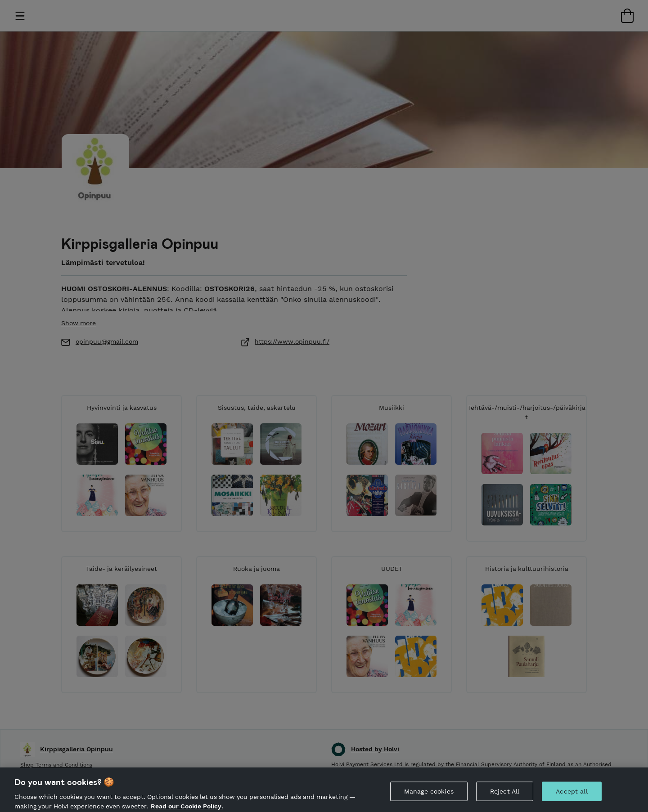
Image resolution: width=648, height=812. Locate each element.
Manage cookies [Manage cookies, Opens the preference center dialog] (429, 800)
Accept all (571, 800)
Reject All (505, 800)
